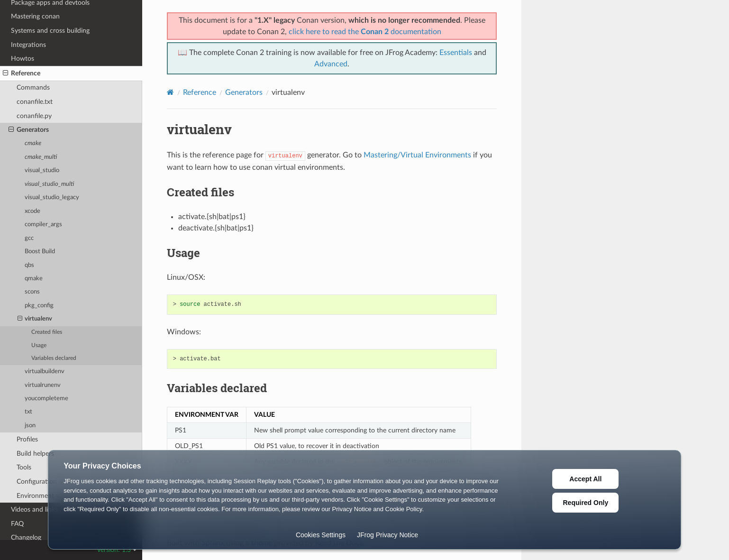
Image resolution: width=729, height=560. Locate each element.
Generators (29, 130)
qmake (34, 279)
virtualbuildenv (45, 372)
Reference (22, 73)
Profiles (27, 439)
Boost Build (40, 252)
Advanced (331, 64)
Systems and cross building (50, 31)
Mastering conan (35, 16)
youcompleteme (46, 399)
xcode (32, 211)
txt (28, 412)
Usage (39, 345)
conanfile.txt (35, 102)
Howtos (23, 59)
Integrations (28, 45)
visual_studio (42, 170)
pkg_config (39, 306)
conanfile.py (34, 116)
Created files (47, 332)
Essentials (456, 53)
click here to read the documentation (365, 32)
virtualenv (35, 319)
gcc (29, 238)
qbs (29, 265)
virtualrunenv (43, 385)
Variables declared (54, 358)
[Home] (170, 92)
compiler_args (43, 225)
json (30, 426)
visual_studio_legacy (52, 197)
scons (32, 292)
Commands (33, 87)
